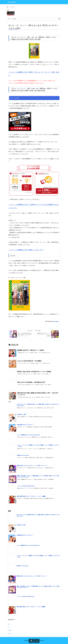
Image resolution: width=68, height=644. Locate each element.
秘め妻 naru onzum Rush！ (23, 455)
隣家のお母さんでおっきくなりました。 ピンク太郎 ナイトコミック (32, 466)
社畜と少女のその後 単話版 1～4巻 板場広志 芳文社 (31, 382)
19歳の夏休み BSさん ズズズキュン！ (26, 425)
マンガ (14, 7)
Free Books (56, 321)
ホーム (9, 7)
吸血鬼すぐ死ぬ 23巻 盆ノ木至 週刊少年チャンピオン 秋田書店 (34, 372)
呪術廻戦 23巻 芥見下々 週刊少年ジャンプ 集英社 (31, 350)
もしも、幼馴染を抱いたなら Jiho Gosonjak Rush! (29, 435)
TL (9, 627)
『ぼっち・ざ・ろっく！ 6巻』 (18, 278)
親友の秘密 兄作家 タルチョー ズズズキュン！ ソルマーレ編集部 (31, 496)
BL (9, 624)
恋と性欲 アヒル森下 (22, 414)
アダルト (10, 630)
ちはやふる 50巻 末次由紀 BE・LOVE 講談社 (29, 361)
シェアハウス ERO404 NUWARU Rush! (26, 486)
